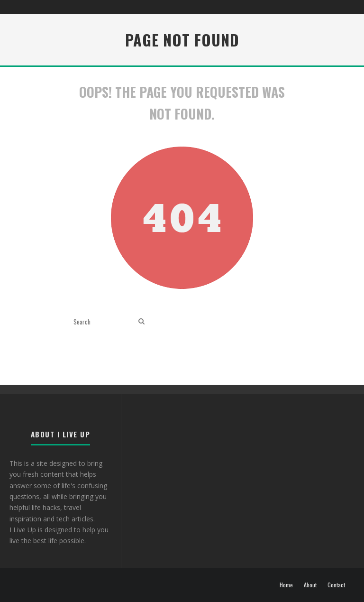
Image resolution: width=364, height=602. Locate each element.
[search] (141, 321)
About (310, 585)
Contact (336, 585)
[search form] (104, 321)
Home (286, 585)
